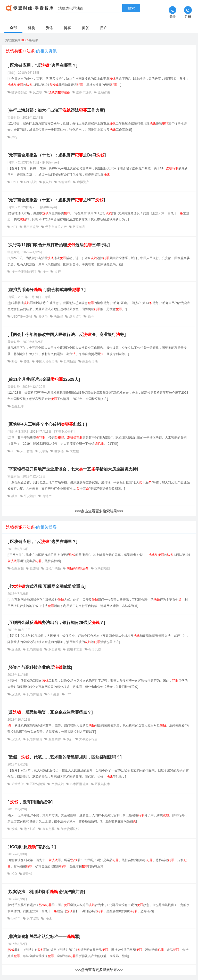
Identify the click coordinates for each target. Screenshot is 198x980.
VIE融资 (54, 694)
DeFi (15, 182)
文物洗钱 (58, 784)
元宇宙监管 (31, 227)
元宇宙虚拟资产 (56, 227)
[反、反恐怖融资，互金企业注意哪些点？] (50, 712)
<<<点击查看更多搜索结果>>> (99, 511)
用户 (104, 28)
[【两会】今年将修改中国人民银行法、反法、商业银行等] (67, 335)
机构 (31, 28)
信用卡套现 (75, 649)
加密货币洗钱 (69, 829)
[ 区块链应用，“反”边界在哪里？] (42, 65)
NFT (14, 227)
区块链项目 (102, 569)
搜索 (131, 8)
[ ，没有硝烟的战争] (30, 802)
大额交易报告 (88, 739)
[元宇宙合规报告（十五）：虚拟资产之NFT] (56, 200)
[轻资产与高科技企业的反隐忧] (40, 667)
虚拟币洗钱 (84, 92)
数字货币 (33, 919)
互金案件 (55, 739)
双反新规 (55, 649)
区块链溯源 (38, 784)
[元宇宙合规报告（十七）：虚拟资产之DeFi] (57, 155)
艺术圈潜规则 (79, 784)
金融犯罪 (17, 406)
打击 (46, 272)
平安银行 (30, 496)
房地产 (46, 496)
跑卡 (90, 317)
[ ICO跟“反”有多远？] (32, 847)
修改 (27, 361)
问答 (86, 28)
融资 (15, 496)
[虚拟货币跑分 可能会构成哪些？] (47, 290)
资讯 (49, 28)
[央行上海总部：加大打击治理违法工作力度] (56, 110)
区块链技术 (102, 784)
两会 (15, 361)
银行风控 (94, 649)
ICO (68, 694)
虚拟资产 (82, 182)
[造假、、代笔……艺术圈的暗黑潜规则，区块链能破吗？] (65, 757)
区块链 (59, 451)
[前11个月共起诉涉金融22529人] (44, 379)
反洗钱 (38, 92)
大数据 (74, 451)
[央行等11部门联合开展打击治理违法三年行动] (59, 245)
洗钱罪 (58, 317)
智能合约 (65, 182)
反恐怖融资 (35, 649)
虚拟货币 (75, 317)
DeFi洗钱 (30, 182)
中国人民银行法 (47, 361)
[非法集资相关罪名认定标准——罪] (44, 937)
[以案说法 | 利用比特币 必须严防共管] (46, 892)
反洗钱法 (70, 361)
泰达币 (43, 317)
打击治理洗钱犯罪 (24, 272)
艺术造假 (18, 784)
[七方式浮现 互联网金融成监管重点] (47, 586)
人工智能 (27, 451)
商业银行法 (90, 361)
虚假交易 (48, 829)
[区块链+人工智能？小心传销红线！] (47, 424)
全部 (13, 28)
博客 (68, 28)
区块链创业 (19, 92)
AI (13, 451)
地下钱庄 (30, 829)
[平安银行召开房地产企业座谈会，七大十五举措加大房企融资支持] (73, 469)
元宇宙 (44, 451)
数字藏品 (79, 227)
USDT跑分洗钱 (22, 317)
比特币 (16, 919)
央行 (14, 137)
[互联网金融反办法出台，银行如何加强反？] (56, 623)
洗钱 (15, 829)
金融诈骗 (104, 92)
